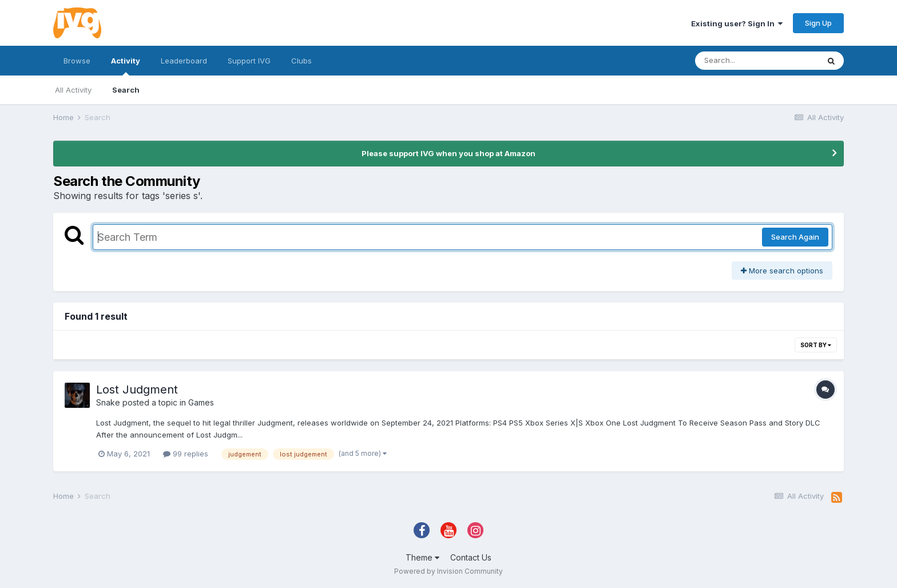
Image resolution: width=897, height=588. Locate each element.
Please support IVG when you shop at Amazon (449, 153)
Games (201, 402)
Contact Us (471, 557)
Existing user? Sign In (737, 23)
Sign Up (818, 23)
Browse (77, 61)
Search (126, 90)
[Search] (757, 61)
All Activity (73, 90)
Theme (422, 557)
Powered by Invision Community (449, 571)
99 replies (186, 454)
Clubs (301, 61)
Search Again (795, 237)
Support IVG (249, 61)
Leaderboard (184, 61)
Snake (108, 402)
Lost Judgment (137, 390)
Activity (126, 66)
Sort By (816, 345)
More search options (782, 271)
